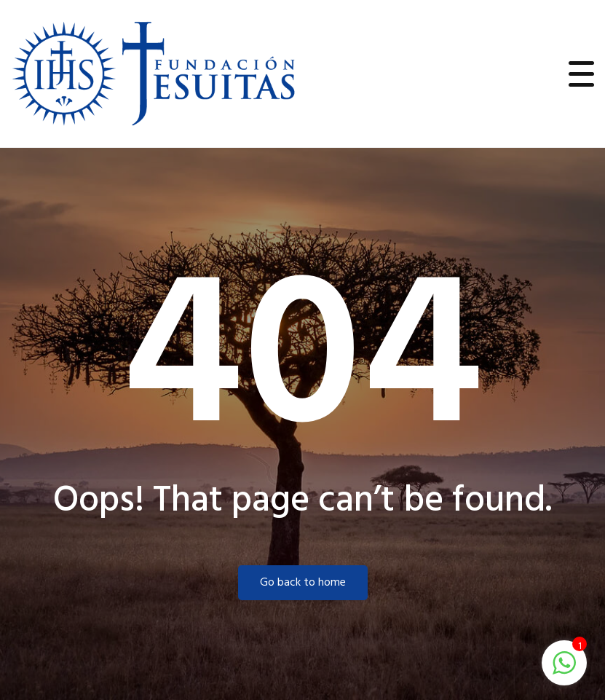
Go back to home (303, 583)
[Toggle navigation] (582, 74)
